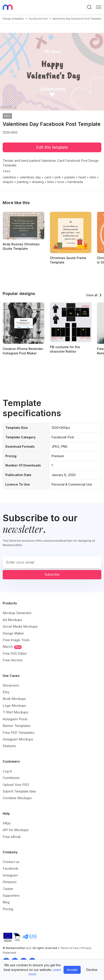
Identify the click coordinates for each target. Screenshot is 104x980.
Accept (72, 970)
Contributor (11, 778)
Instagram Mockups (18, 739)
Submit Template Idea (19, 791)
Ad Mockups (12, 620)
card (48, 177)
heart (82, 177)
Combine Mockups (17, 798)
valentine (9, 177)
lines (51, 182)
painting (23, 182)
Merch (12, 647)
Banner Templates (17, 726)
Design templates (13, 19)
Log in (7, 771)
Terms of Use (69, 948)
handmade (75, 182)
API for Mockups (16, 830)
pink (58, 177)
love (61, 182)
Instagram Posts (15, 719)
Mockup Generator (17, 613)
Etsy (6, 692)
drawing (38, 182)
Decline (92, 970)
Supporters (11, 895)
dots (93, 177)
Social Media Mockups (20, 626)
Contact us (11, 862)
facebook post (38, 19)
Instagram (10, 875)
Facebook (10, 868)
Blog (6, 902)
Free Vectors (13, 660)
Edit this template (52, 147)
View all (92, 295)
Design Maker (13, 633)
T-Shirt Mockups (15, 712)
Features (9, 746)
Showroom (11, 685)
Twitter (8, 889)
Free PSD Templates (19, 733)
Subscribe (52, 574)
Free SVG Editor (15, 653)
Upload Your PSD (16, 785)
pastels (70, 177)
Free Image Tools (16, 640)
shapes (8, 182)
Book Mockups (14, 699)
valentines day (30, 177)
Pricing (8, 909)
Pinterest (10, 882)
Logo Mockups (14, 706)
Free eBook (12, 837)
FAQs (7, 823)
